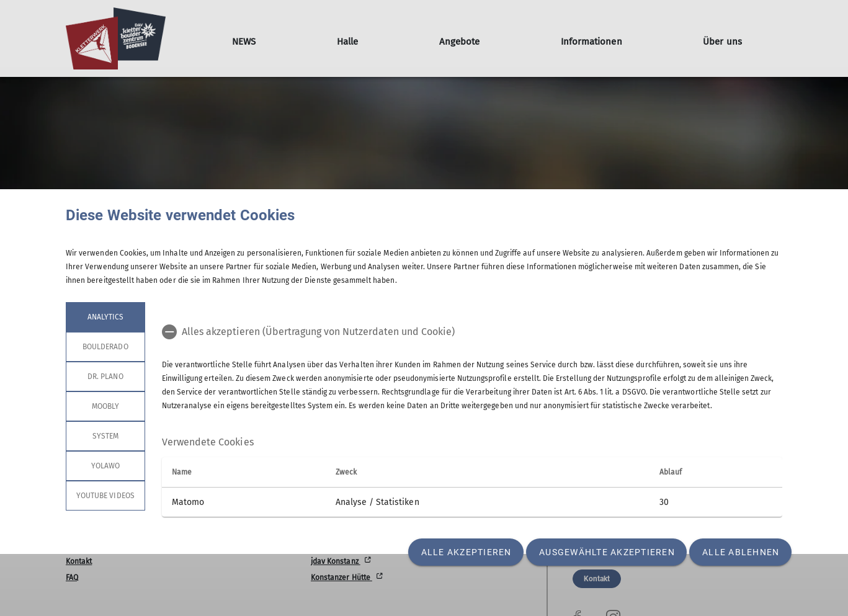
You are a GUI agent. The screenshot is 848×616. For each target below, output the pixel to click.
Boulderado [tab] (105, 347)
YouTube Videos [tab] (105, 496)
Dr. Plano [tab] (105, 377)
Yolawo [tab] (105, 466)
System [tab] (105, 436)
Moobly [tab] (105, 406)
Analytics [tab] (105, 317)
